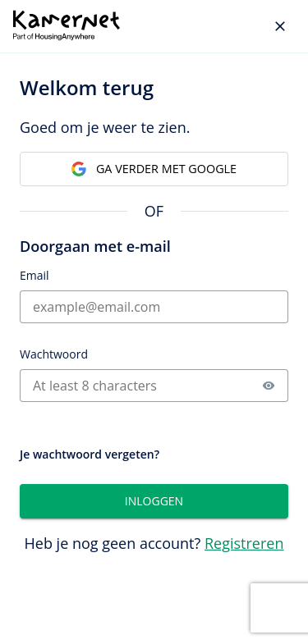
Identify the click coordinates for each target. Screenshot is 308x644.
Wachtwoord (54, 354)
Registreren (244, 543)
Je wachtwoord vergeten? (90, 454)
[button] (269, 386)
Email (34, 275)
